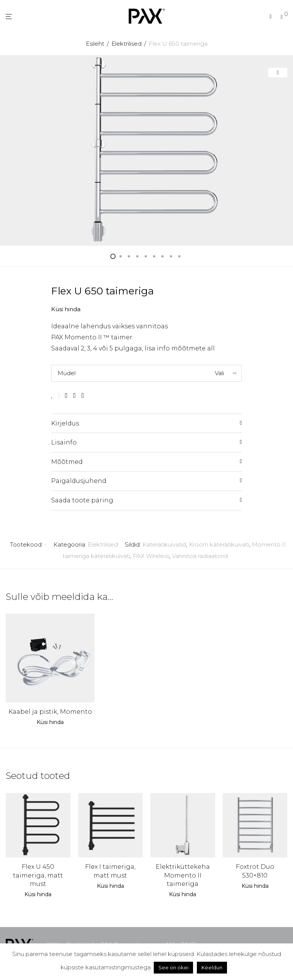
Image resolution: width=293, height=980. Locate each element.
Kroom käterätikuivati (219, 544)
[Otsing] (271, 17)
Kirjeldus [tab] (65, 423)
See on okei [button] (173, 967)
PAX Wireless (151, 556)
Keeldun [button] (212, 967)
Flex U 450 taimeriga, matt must (38, 875)
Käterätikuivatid (164, 544)
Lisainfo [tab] (64, 442)
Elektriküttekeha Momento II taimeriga (183, 875)
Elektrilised (126, 44)
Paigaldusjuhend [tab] (79, 481)
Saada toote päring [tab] (82, 500)
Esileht (95, 44)
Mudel (67, 373)
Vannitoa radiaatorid (200, 556)
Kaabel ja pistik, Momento (50, 712)
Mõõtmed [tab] (67, 462)
